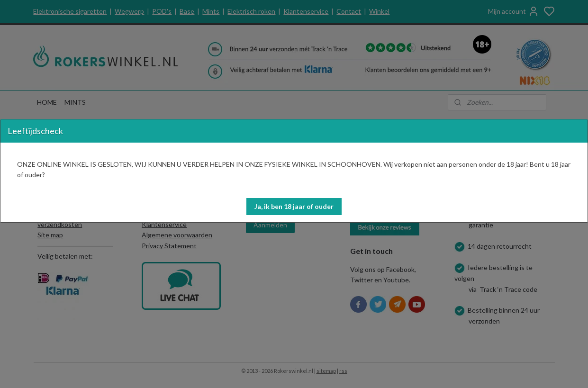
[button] (294, 207)
